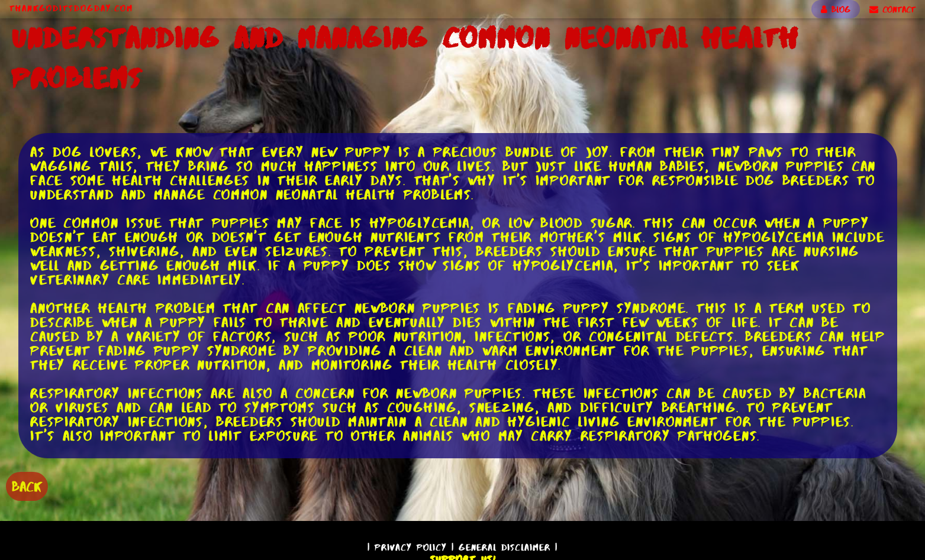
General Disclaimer (505, 547)
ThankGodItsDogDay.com (71, 8)
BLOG (836, 9)
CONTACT (892, 9)
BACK (27, 486)
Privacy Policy (411, 547)
